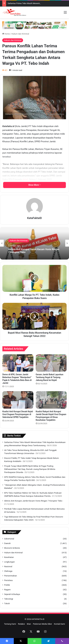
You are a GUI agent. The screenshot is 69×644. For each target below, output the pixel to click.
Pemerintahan (11, 576)
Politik (7, 585)
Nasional (8, 566)
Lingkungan (9, 562)
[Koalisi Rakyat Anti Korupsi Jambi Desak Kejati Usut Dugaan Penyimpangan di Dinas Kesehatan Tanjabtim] (51, 400)
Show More (34, 185)
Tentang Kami (10, 624)
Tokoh (7, 603)
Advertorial (9, 539)
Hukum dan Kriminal (20, 34)
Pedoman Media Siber (42, 624)
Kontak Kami (59, 624)
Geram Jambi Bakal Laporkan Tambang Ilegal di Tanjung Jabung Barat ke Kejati (50, 377)
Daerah (7, 543)
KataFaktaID (34, 218)
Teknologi (9, 599)
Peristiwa (8, 580)
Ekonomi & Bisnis (12, 548)
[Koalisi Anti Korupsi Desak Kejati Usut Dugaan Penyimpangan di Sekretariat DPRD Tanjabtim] (18, 400)
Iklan (29, 624)
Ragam (7, 590)
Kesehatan (9, 557)
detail (25, 179)
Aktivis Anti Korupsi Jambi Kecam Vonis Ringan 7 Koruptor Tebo (34, 251)
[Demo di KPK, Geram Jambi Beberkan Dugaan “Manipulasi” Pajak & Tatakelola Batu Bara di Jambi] (18, 363)
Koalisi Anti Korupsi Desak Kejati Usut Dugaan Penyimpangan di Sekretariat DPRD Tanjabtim (18, 414)
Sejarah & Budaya (12, 594)
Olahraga (8, 571)
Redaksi (21, 624)
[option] (34, 243)
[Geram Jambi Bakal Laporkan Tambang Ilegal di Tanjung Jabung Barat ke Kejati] (51, 363)
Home (6, 34)
